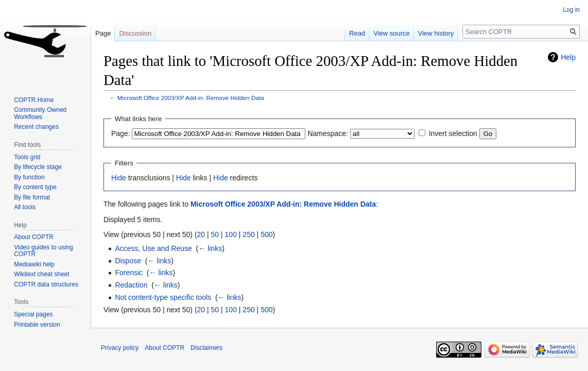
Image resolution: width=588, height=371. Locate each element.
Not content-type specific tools (163, 297)
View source (392, 33)
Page (103, 33)
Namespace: (328, 133)
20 (201, 234)
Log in (571, 10)
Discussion (135, 33)
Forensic (129, 273)
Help (568, 57)
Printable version (37, 325)
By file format (32, 197)
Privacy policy (120, 348)
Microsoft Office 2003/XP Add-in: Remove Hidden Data (191, 98)
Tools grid (27, 157)
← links (210, 248)
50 (215, 234)
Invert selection (453, 133)
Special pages (33, 314)
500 (266, 234)
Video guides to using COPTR (44, 251)
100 (231, 234)
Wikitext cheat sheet (41, 274)
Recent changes (36, 127)
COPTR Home (34, 100)
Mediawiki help (34, 264)
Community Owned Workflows (40, 113)
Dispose (128, 261)
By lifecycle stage (38, 167)
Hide (119, 178)
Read (357, 33)
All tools (25, 207)
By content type (35, 187)
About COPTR (34, 237)
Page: (121, 133)
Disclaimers (206, 348)
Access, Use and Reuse (153, 248)
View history (436, 33)
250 (248, 234)
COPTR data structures (46, 284)
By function (29, 177)
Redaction (131, 285)
